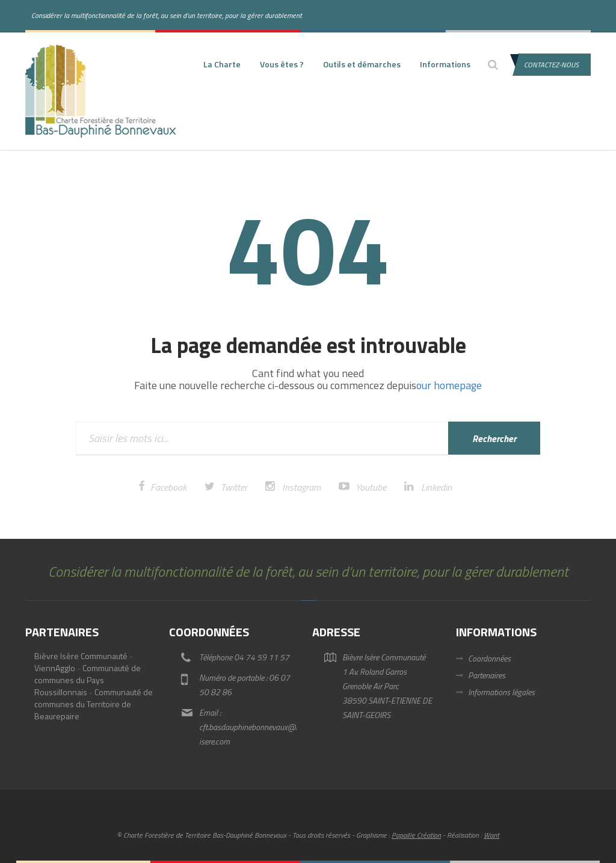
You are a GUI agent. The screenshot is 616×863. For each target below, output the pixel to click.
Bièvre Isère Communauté (81, 656)
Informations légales (501, 692)
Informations (445, 64)
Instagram (301, 487)
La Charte (222, 64)
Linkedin (436, 487)
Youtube (371, 487)
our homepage (449, 385)
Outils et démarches (362, 64)
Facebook (168, 487)
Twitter (234, 487)
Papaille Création (416, 835)
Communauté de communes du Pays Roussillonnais (88, 680)
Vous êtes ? (282, 64)
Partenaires (487, 675)
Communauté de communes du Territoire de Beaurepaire (94, 704)
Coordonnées (489, 658)
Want (491, 835)
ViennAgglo (55, 668)
